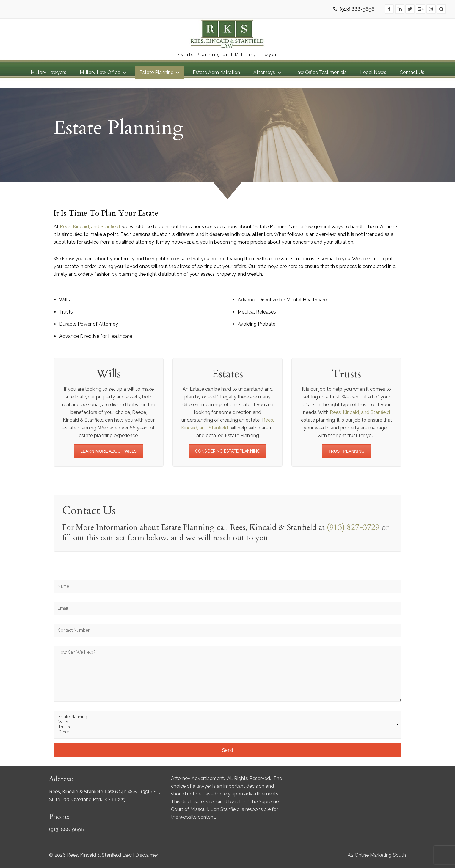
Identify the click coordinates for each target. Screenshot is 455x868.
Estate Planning (227, 717)
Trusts (227, 727)
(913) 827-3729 (353, 527)
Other (227, 732)
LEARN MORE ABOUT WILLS (109, 451)
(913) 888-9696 (357, 9)
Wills (227, 722)
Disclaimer (147, 855)
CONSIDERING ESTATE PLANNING (228, 451)
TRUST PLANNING (346, 451)
